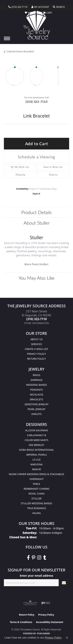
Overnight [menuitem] (36, 479)
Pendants (37, 390)
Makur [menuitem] (36, 469)
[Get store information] (36, 323)
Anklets (37, 414)
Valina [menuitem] (36, 513)
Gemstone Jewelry (37, 404)
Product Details (36, 212)
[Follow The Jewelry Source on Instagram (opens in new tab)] (39, 558)
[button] (40, 7)
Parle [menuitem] (36, 484)
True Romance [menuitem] (37, 508)
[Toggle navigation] (7, 38)
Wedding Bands (36, 385)
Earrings (37, 380)
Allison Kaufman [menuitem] (37, 430)
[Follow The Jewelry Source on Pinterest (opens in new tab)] (33, 558)
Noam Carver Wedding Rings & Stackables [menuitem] (36, 474)
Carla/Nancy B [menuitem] (36, 435)
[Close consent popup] (67, 638)
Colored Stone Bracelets (20, 51)
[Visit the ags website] (30, 603)
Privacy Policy (37, 354)
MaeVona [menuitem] (36, 464)
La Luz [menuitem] (36, 459)
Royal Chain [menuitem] (36, 494)
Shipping (20, 175)
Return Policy (36, 359)
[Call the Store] (37, 319)
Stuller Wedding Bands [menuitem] (36, 503)
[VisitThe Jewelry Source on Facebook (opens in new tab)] (28, 558)
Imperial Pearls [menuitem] (36, 455)
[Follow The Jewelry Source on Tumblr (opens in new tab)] (45, 558)
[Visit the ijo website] (46, 603)
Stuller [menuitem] (37, 498)
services (36, 344)
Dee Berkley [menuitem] (36, 445)
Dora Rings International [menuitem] (37, 450)
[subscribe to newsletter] (64, 583)
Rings (36, 375)
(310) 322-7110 (37, 101)
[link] (18, 7)
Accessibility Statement (50, 622)
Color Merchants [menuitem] (37, 440)
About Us (36, 339)
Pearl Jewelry (36, 409)
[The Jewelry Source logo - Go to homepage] (36, 25)
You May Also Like (37, 278)
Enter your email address (36, 576)
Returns (53, 175)
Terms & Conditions (21, 622)
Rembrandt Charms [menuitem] (36, 489)
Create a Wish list (36, 349)
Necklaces (37, 394)
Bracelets (36, 399)
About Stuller (37, 223)
